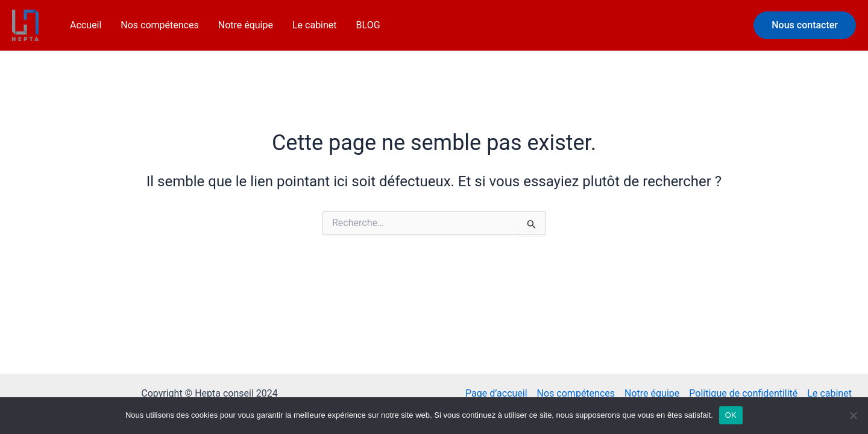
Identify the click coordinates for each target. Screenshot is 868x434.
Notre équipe (246, 25)
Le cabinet (315, 25)
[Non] (853, 415)
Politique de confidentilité (743, 393)
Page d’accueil (496, 393)
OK (731, 415)
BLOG (368, 25)
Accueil (86, 25)
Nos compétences (159, 25)
